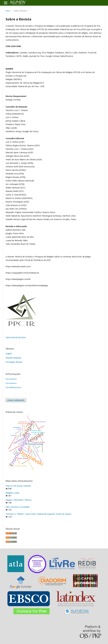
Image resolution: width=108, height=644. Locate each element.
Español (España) (13, 358)
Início (8, 11)
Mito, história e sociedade (18, 507)
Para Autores (11, 383)
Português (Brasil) (14, 362)
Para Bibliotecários (13, 387)
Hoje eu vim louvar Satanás (18, 486)
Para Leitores (11, 379)
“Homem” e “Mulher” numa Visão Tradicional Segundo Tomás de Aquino (39, 514)
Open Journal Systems (16, 337)
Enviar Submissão (16, 400)
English (9, 354)
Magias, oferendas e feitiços (19, 500)
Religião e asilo (12, 493)
